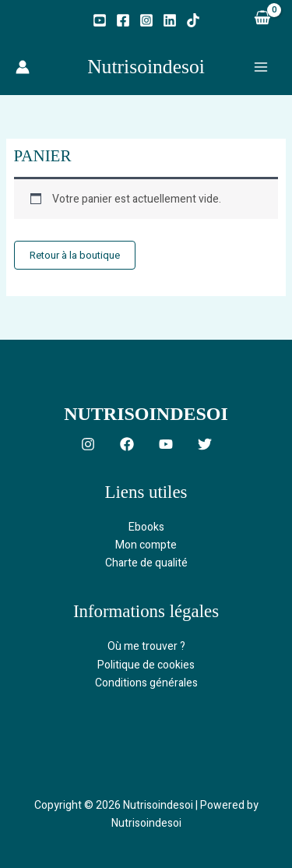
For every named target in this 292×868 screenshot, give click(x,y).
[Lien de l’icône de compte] (23, 67)
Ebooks (146, 527)
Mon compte (146, 545)
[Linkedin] (170, 20)
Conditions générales (146, 683)
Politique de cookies (146, 665)
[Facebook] (123, 20)
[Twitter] (205, 444)
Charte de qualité (146, 563)
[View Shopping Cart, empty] (262, 19)
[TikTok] (193, 20)
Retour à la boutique (75, 255)
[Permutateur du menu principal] (261, 67)
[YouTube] (100, 20)
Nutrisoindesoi (146, 67)
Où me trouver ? (146, 646)
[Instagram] (146, 20)
